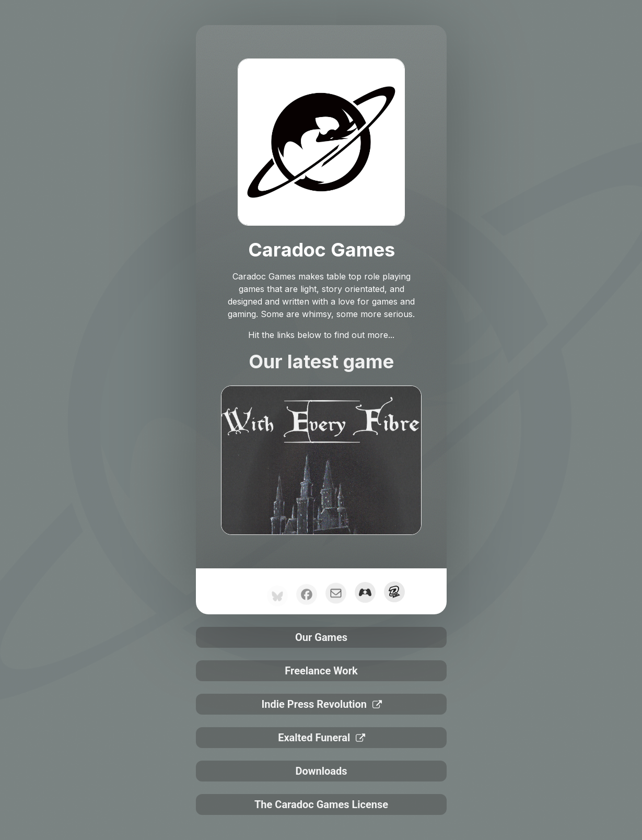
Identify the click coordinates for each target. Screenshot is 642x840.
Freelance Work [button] (321, 670)
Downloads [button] (321, 771)
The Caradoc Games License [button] (321, 804)
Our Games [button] (321, 638)
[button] (365, 596)
